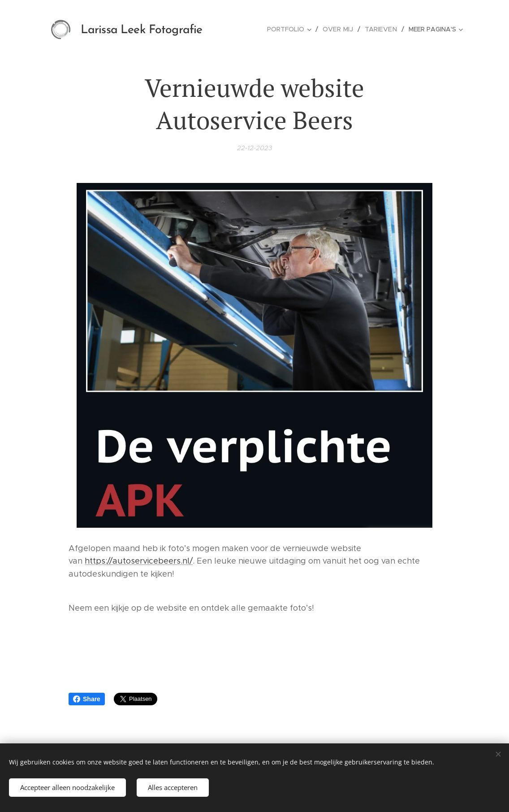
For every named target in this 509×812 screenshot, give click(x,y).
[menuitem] (294, 29)
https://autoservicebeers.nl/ (139, 561)
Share (87, 699)
